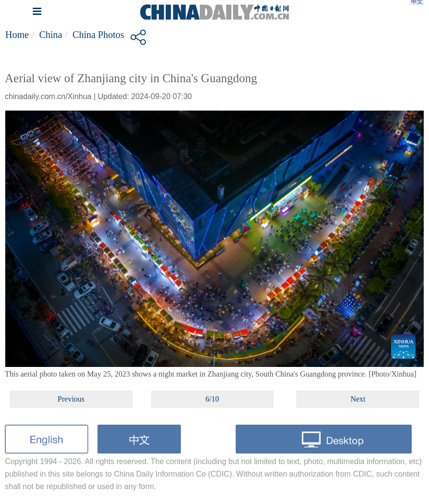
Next (358, 399)
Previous (71, 399)
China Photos (98, 35)
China (50, 35)
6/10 (212, 399)
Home (17, 35)
